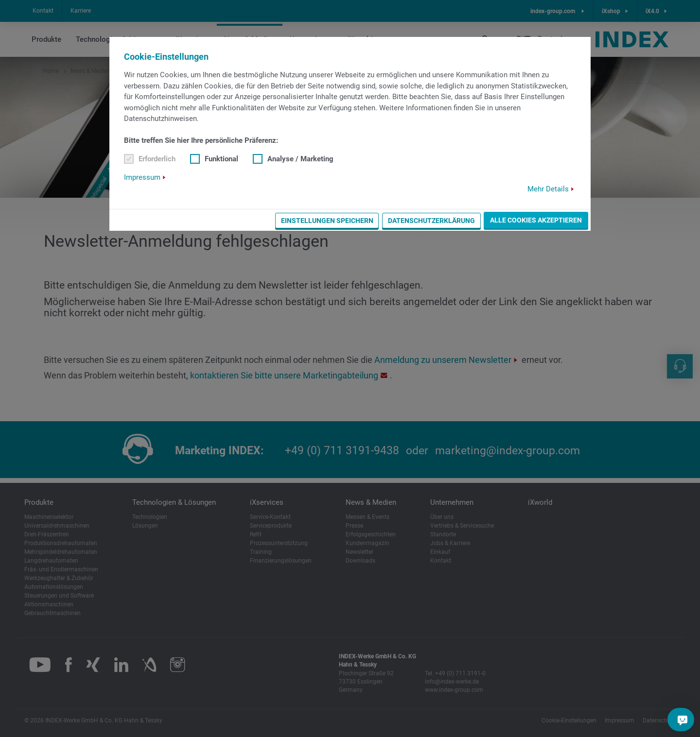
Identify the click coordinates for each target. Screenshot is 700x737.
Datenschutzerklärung (431, 221)
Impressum (142, 177)
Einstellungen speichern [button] (327, 221)
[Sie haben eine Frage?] (682, 720)
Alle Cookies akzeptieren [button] (536, 220)
